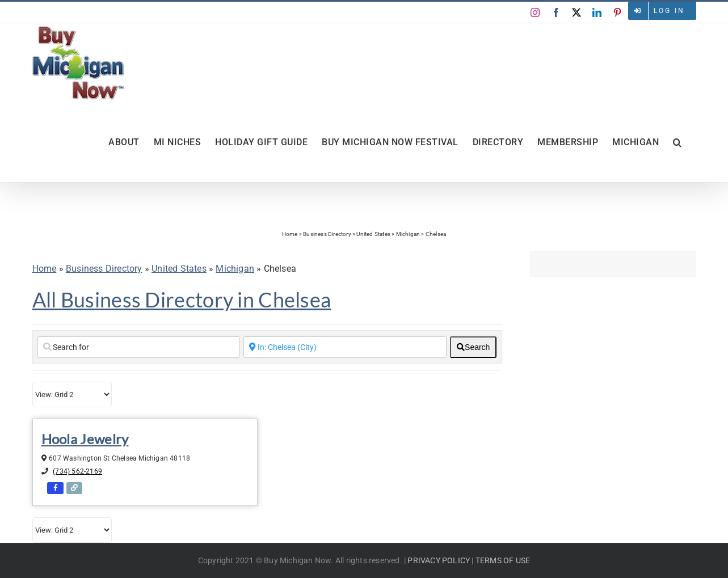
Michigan (408, 234)
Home (290, 234)
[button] (677, 142)
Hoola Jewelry (85, 439)
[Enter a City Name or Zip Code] (345, 347)
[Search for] (139, 347)
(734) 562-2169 (77, 471)
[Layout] (72, 395)
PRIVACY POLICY (439, 560)
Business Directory (327, 234)
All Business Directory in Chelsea (182, 299)
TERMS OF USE (503, 560)
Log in (669, 11)
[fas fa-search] (473, 347)
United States (373, 234)
